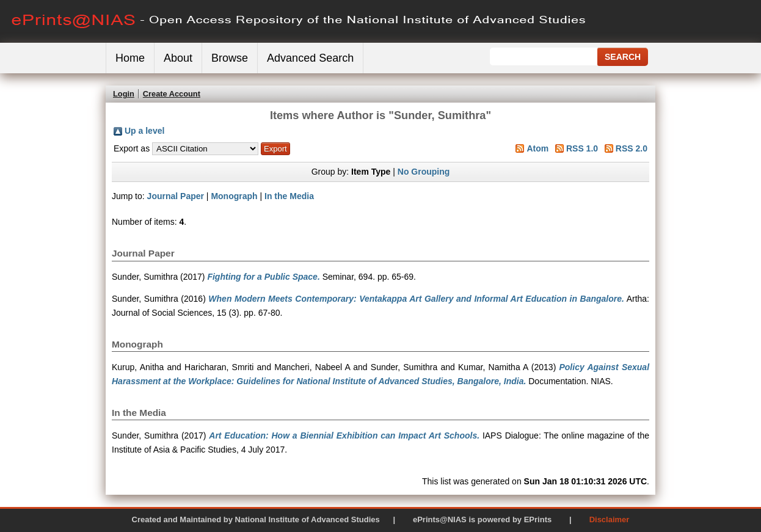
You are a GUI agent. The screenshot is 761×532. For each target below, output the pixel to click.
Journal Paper (176, 196)
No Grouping (424, 172)
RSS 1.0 (582, 148)
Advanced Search (310, 58)
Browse (230, 58)
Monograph (234, 196)
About (178, 58)
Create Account (172, 94)
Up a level (144, 131)
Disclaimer (610, 519)
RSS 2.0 (632, 148)
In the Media (289, 196)
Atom (537, 148)
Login (124, 94)
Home (130, 58)
